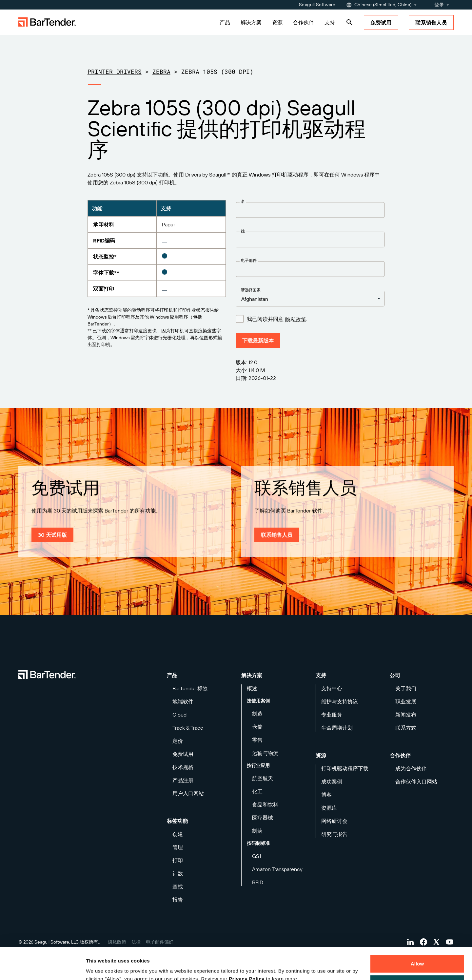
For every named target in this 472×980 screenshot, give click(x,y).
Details (100, 967)
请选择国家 (251, 290)
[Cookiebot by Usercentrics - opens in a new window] (42, 967)
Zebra (161, 72)
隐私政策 (296, 320)
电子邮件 (249, 260)
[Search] (349, 22)
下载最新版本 (258, 341)
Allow (417, 934)
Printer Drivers (115, 72)
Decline (417, 954)
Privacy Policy (247, 949)
